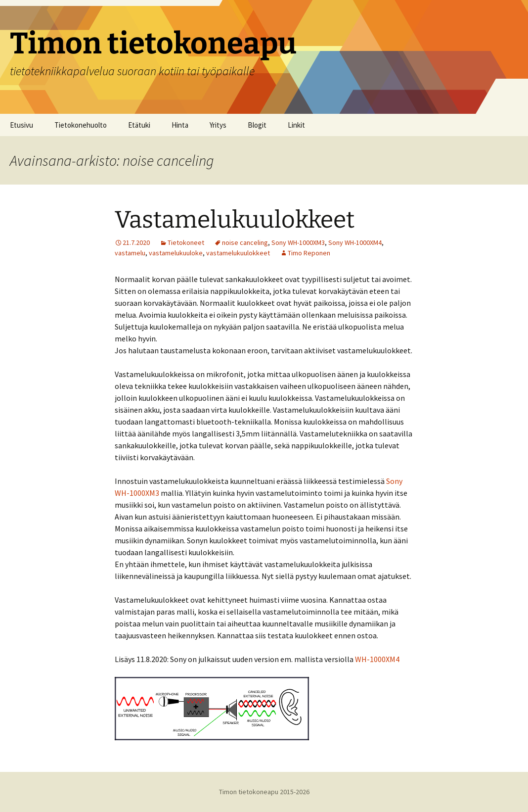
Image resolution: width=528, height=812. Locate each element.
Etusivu (22, 125)
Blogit (257, 125)
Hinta (180, 125)
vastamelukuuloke (176, 253)
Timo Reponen (309, 253)
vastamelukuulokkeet (238, 253)
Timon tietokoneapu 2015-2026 (264, 792)
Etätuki (139, 125)
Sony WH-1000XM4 (355, 242)
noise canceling (245, 242)
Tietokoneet (186, 242)
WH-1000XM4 (377, 659)
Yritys (218, 125)
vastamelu (130, 253)
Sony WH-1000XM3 (298, 242)
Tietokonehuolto (81, 125)
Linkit (296, 125)
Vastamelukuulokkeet (235, 220)
